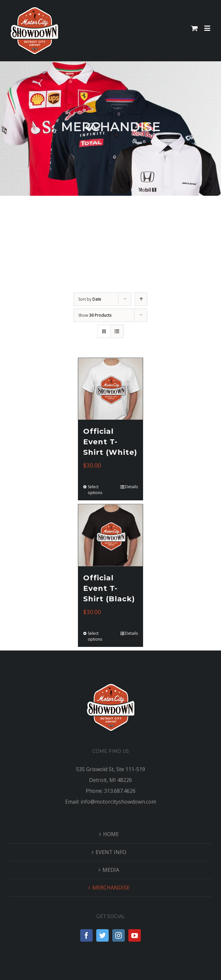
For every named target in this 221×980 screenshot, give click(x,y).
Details (131, 487)
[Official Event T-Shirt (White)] (110, 389)
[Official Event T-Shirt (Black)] (110, 535)
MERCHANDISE (111, 888)
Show (95, 315)
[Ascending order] (141, 299)
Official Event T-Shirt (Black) (109, 588)
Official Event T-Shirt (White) (110, 442)
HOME (111, 834)
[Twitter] (102, 935)
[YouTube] (135, 935)
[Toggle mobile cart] (194, 28)
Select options (95, 490)
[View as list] (117, 331)
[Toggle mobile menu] (208, 28)
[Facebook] (86, 935)
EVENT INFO (111, 852)
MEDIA (111, 870)
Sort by (90, 299)
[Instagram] (119, 935)
